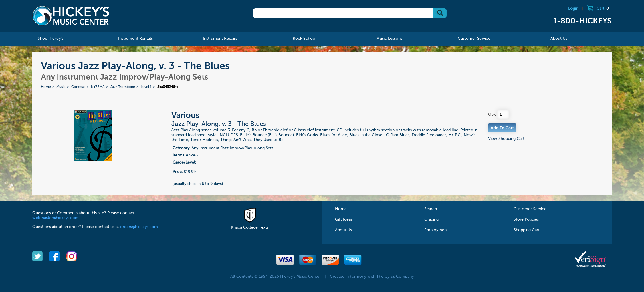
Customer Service (530, 209)
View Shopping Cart (506, 139)
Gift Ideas (344, 219)
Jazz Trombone (123, 87)
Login (573, 9)
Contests (78, 87)
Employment (436, 230)
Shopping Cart (527, 230)
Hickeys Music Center (71, 16)
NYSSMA (98, 87)
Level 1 (146, 87)
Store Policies (526, 219)
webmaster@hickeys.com (55, 218)
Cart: (603, 9)
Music (61, 87)
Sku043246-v (168, 87)
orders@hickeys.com (139, 227)
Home (46, 87)
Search (431, 209)
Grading (431, 219)
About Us (343, 230)
